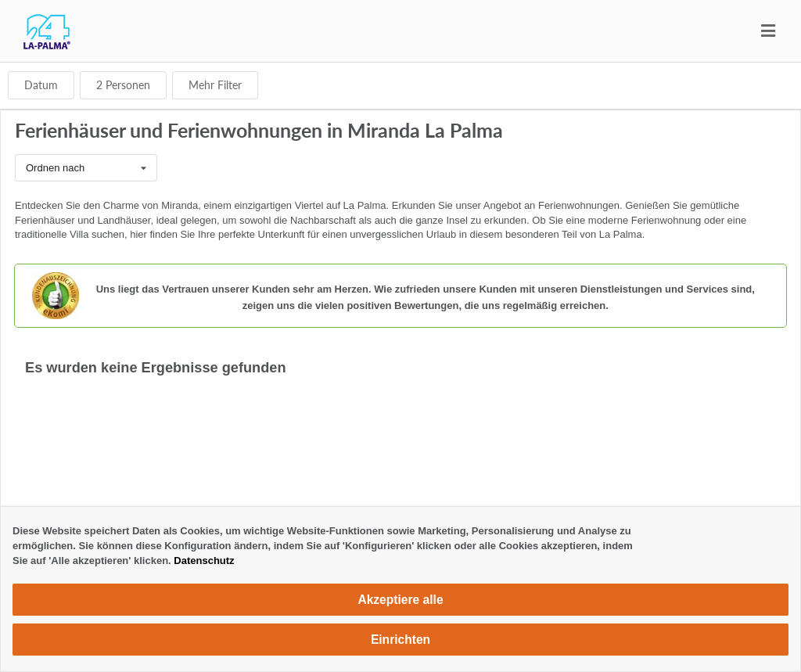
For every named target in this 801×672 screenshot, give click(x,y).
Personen (123, 85)
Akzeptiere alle (400, 600)
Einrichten (400, 640)
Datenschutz (204, 561)
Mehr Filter (215, 85)
